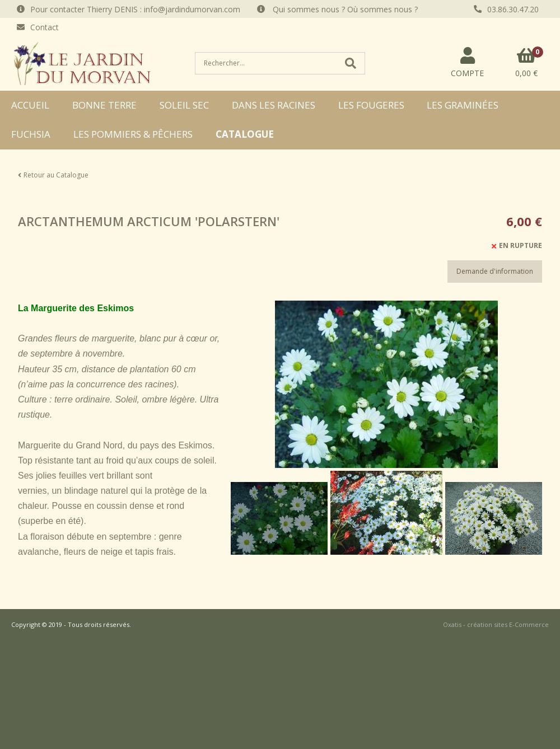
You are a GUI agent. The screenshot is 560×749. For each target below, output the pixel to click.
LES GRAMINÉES (463, 105)
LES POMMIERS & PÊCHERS (133, 134)
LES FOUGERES (371, 105)
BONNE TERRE (104, 105)
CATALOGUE (245, 134)
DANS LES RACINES (274, 105)
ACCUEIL (30, 105)
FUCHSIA (31, 134)
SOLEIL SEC (184, 105)
